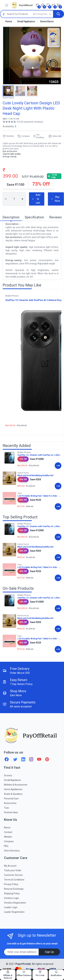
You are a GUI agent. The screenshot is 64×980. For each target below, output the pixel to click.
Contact (8, 832)
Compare (24, 136)
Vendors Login (11, 898)
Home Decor (47, 21)
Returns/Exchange (14, 889)
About (7, 828)
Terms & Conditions (14, 880)
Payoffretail (23, 964)
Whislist (8, 837)
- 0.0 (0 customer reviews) (30, 122)
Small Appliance (26, 21)
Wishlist (8, 136)
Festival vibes (11, 812)
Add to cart (36, 199)
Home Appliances (13, 789)
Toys (6, 808)
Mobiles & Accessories (16, 785)
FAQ (6, 846)
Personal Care (11, 799)
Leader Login (11, 907)
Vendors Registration (15, 903)
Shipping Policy (12, 893)
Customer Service (13, 875)
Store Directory (12, 851)
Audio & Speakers (13, 794)
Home (9, 21)
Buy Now (56, 199)
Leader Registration (14, 912)
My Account (10, 866)
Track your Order (13, 870)
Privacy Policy (11, 884)
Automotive (10, 803)
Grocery (8, 775)
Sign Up (49, 952)
